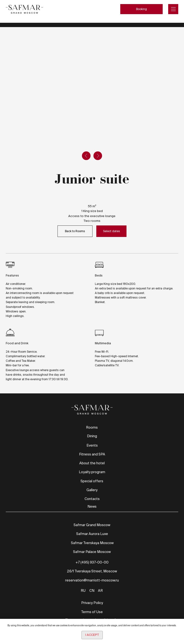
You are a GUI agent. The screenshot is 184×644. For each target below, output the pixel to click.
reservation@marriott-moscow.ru (92, 580)
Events (92, 445)
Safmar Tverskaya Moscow (92, 543)
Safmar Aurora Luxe (92, 534)
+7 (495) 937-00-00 (92, 562)
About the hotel (92, 463)
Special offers (92, 481)
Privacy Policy (92, 603)
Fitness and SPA (92, 454)
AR (100, 591)
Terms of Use (92, 612)
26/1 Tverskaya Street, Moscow (92, 571)
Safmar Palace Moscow (92, 552)
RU (83, 591)
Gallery (92, 490)
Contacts (92, 499)
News (92, 506)
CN (92, 591)
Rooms (92, 427)
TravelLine (17, 25)
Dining (92, 436)
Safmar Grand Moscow (92, 525)
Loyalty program (92, 472)
